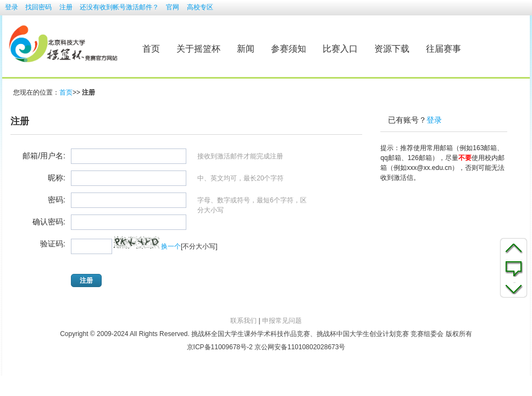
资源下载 (392, 49)
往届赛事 (444, 49)
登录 (12, 7)
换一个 (171, 246)
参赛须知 (289, 49)
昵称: (57, 178)
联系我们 (243, 321)
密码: (57, 200)
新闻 (246, 49)
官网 (173, 7)
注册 (66, 7)
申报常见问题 (282, 321)
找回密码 (38, 7)
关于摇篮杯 (198, 49)
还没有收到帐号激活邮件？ (119, 7)
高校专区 (200, 7)
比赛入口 (340, 49)
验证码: (53, 244)
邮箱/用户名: (44, 156)
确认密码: (49, 222)
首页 (151, 49)
